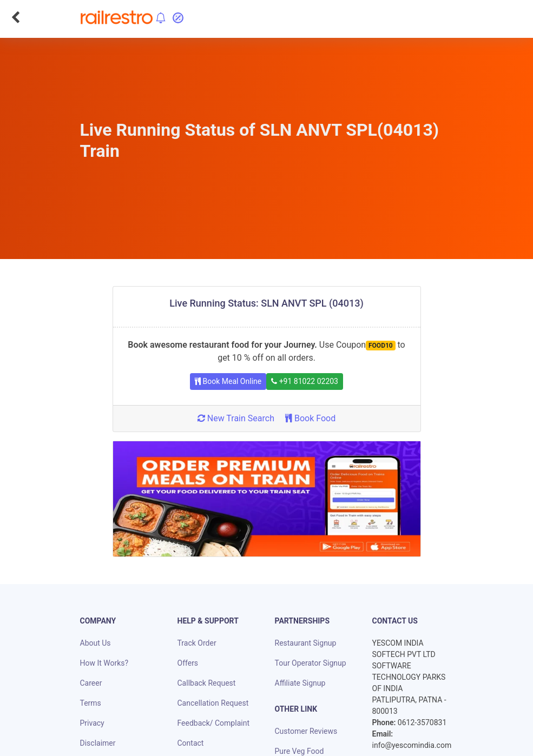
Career (91, 683)
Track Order (197, 643)
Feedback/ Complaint (213, 723)
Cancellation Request (213, 703)
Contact (191, 743)
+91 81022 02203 (305, 381)
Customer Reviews (306, 731)
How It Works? (104, 663)
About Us (96, 643)
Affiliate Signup (300, 683)
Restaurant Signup (306, 643)
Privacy (92, 723)
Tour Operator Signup (311, 663)
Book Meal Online (228, 381)
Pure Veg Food (300, 751)
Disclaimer (98, 743)
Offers (188, 663)
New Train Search (236, 418)
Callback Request (207, 683)
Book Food (310, 418)
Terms (91, 703)
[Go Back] (15, 17)
